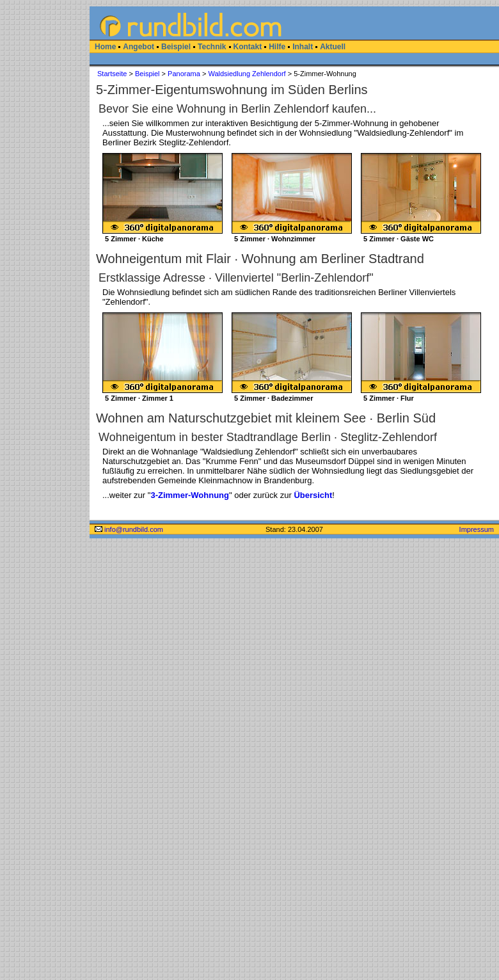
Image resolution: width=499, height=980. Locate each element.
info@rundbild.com (129, 529)
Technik (212, 47)
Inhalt (303, 47)
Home (105, 47)
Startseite (112, 74)
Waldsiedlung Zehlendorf (247, 74)
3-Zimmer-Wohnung (190, 495)
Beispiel (176, 47)
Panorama (184, 74)
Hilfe (277, 47)
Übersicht (313, 495)
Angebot (139, 47)
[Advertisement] (45, 198)
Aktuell (333, 47)
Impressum (477, 529)
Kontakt (248, 47)
